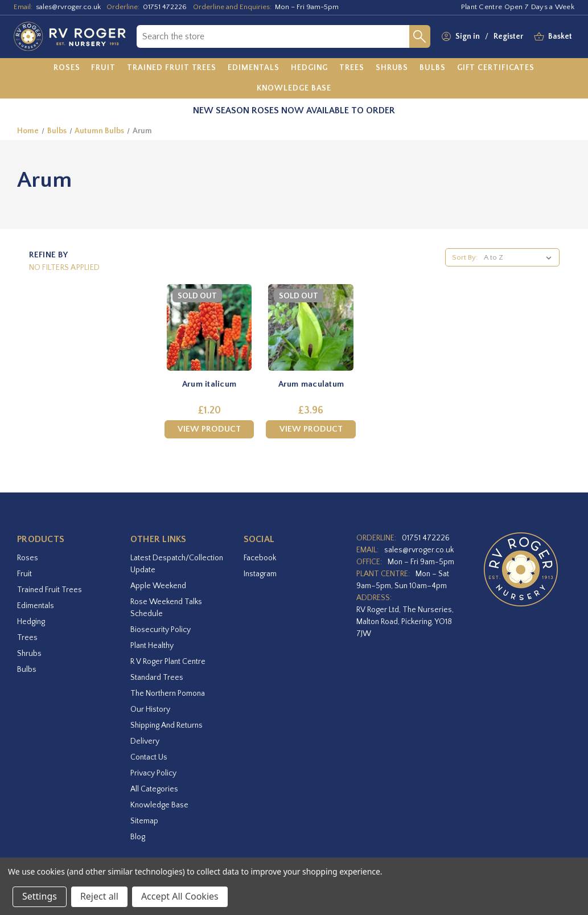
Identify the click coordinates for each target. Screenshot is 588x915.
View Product (209, 429)
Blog (138, 837)
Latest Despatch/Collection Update (177, 564)
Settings (40, 896)
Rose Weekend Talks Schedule (166, 608)
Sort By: (465, 257)
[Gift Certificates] (496, 68)
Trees (27, 638)
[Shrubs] (392, 68)
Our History (150, 709)
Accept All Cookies (180, 896)
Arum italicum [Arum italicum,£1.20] (209, 384)
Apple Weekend (158, 586)
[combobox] (273, 36)
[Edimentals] (254, 68)
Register (508, 36)
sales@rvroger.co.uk (68, 7)
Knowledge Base (159, 805)
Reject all (99, 896)
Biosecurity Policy (161, 630)
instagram (260, 574)
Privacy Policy (153, 773)
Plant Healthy (152, 646)
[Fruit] (103, 68)
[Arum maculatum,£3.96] (311, 327)
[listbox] (520, 257)
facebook (260, 558)
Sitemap (144, 821)
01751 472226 (165, 7)
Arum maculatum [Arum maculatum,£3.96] (311, 384)
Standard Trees (157, 678)
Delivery (145, 741)
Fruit (24, 574)
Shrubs (29, 654)
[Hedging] (309, 68)
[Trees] (352, 68)
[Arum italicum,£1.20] (209, 327)
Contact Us (149, 757)
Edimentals (36, 606)
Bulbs (27, 670)
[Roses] (67, 68)
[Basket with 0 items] (560, 37)
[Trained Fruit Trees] (172, 68)
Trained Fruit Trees (50, 590)
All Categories (154, 789)
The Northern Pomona (168, 694)
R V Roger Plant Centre (168, 662)
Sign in (468, 36)
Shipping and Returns (166, 725)
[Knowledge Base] (294, 88)
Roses (28, 558)
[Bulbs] (433, 68)
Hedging (31, 622)
